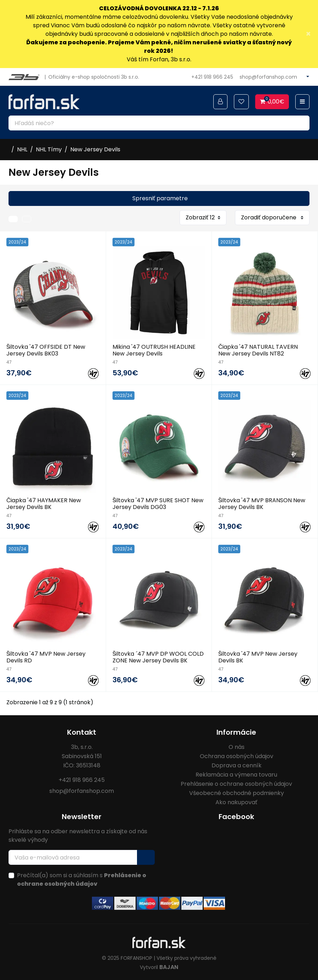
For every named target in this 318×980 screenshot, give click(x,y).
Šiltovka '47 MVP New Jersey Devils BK (258, 657)
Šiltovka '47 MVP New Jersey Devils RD (46, 657)
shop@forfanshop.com (268, 77)
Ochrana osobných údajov (237, 756)
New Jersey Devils (95, 149)
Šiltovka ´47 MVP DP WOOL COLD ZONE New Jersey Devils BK (158, 657)
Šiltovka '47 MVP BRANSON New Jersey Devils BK (262, 504)
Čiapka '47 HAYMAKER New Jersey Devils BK (44, 504)
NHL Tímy (49, 149)
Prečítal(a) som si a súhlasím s (82, 880)
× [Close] (308, 34)
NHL (22, 149)
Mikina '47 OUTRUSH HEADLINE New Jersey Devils (154, 350)
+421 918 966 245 (212, 77)
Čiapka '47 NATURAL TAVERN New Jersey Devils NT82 (258, 350)
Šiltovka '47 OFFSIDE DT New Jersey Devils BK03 (46, 350)
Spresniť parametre (160, 198)
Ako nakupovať (236, 802)
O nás (237, 747)
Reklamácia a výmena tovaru (236, 775)
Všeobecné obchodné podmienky (237, 793)
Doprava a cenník (237, 765)
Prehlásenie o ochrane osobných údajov (236, 784)
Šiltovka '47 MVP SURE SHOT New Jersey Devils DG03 (158, 504)
